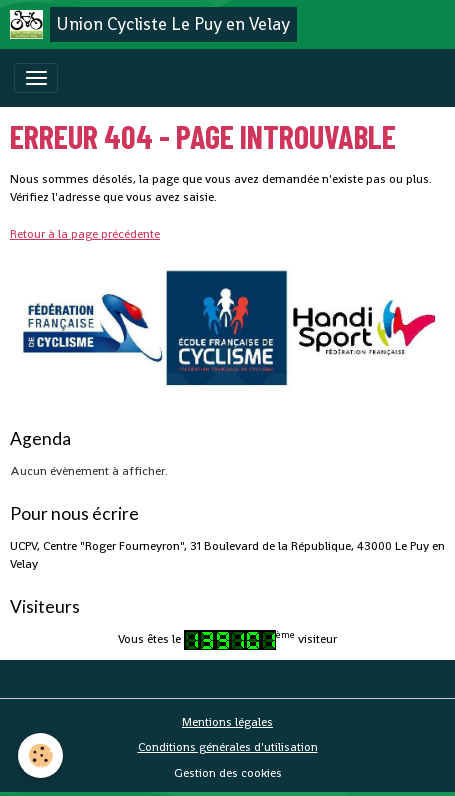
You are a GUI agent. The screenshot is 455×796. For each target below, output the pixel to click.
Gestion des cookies (228, 773)
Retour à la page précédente (85, 234)
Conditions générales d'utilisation (228, 747)
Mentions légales (227, 722)
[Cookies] (40, 755)
